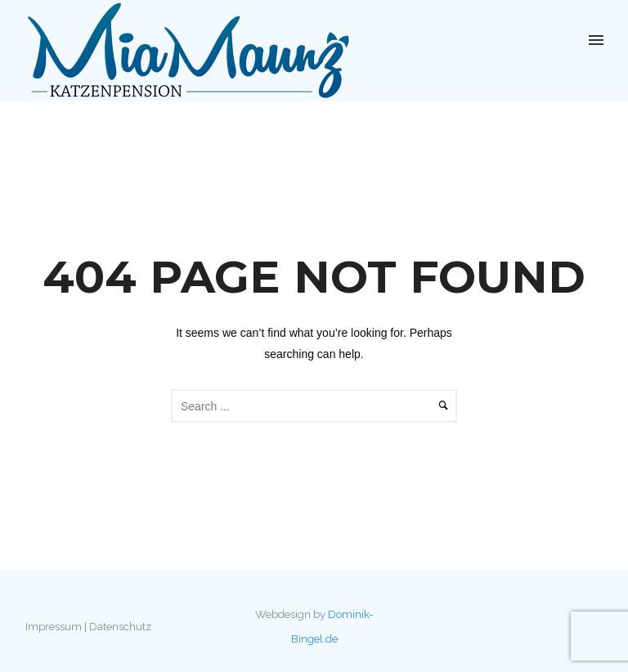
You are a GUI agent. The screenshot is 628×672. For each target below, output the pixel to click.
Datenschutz (120, 627)
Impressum (54, 627)
